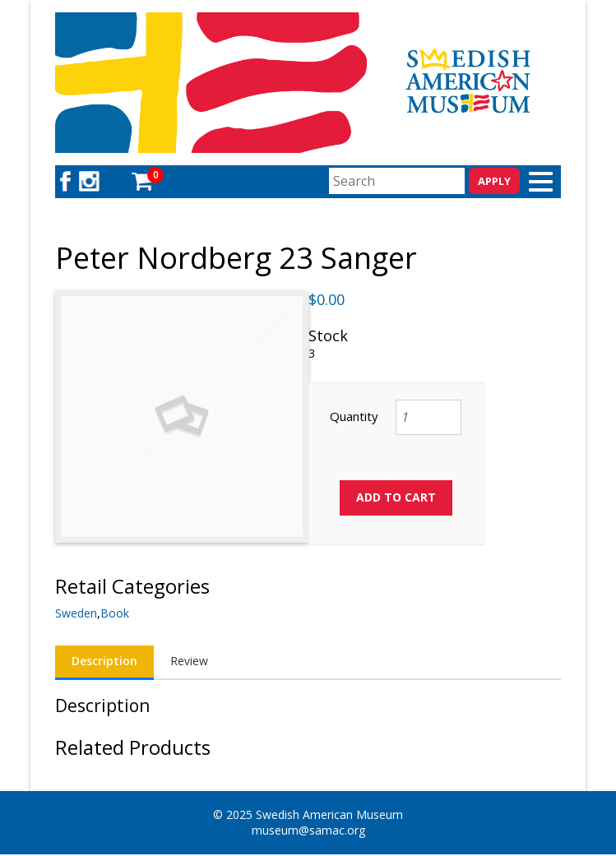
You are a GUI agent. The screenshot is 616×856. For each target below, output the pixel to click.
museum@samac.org (308, 830)
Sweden (76, 613)
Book (115, 613)
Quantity (354, 416)
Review (189, 661)
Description (104, 661)
